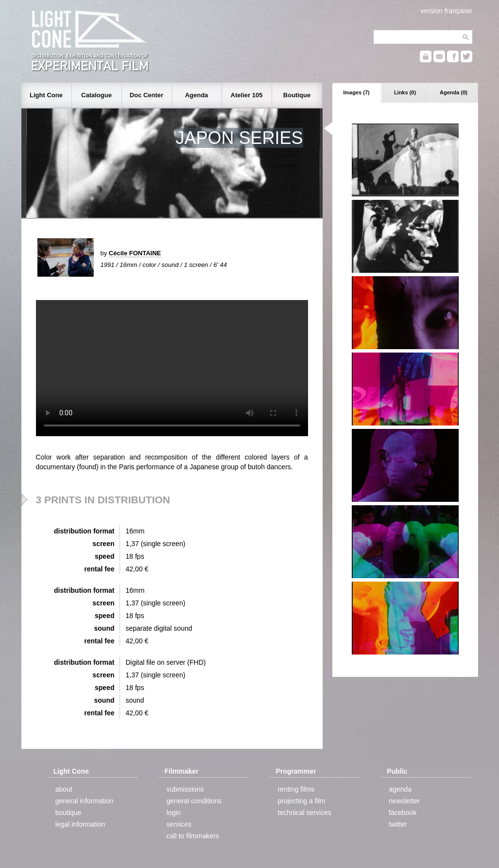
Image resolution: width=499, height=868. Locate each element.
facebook (403, 813)
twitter (398, 824)
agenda (400, 789)
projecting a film (301, 801)
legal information (80, 824)
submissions (185, 789)
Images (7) (356, 92)
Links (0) (405, 92)
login (174, 813)
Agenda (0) (454, 92)
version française (447, 11)
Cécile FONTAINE (135, 253)
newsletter (404, 801)
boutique (69, 813)
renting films (296, 789)
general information (85, 801)
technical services (304, 813)
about (64, 789)
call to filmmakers (193, 836)
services (179, 824)
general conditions (194, 801)
